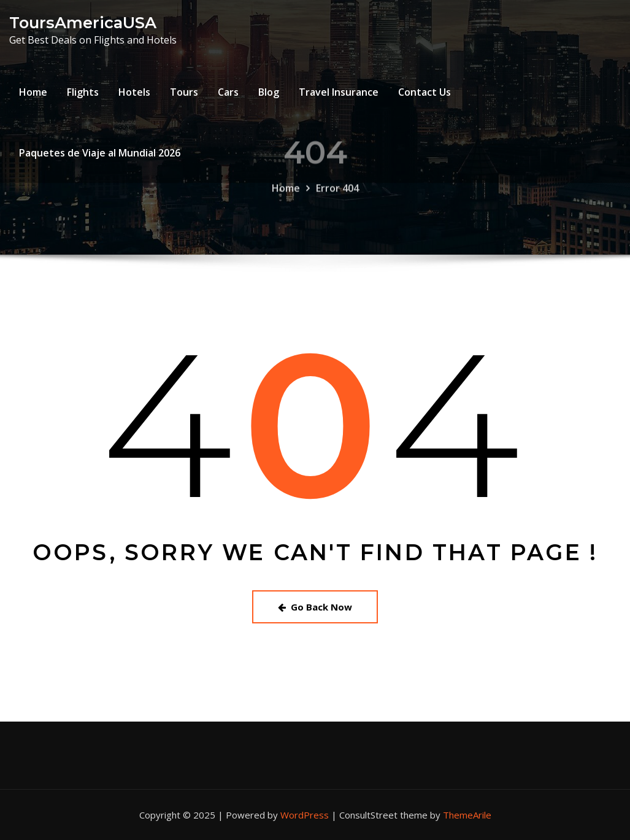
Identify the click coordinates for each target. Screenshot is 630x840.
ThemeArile (467, 815)
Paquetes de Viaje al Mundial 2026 (100, 153)
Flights (83, 92)
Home (33, 92)
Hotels (134, 92)
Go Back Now (315, 607)
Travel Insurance (339, 92)
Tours (184, 92)
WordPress (305, 815)
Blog (269, 92)
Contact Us (424, 92)
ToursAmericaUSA (83, 22)
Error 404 (337, 197)
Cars (228, 92)
